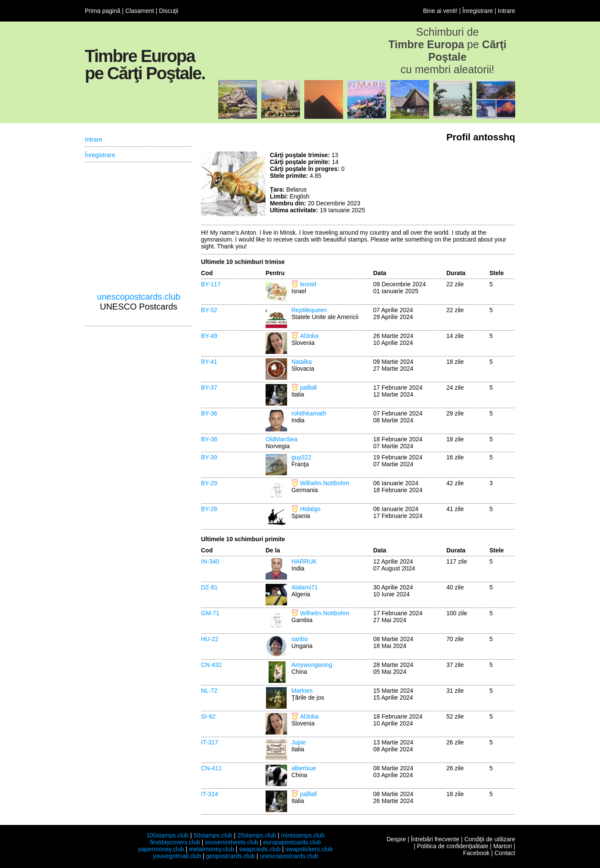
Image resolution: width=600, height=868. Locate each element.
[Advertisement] (451, 184)
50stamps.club (213, 835)
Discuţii (169, 11)
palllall (308, 387)
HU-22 (210, 639)
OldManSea (281, 439)
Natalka (302, 362)
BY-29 (209, 483)
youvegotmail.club (177, 856)
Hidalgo (310, 509)
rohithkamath (309, 413)
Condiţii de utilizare (490, 839)
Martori (503, 846)
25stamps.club (257, 835)
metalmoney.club (212, 849)
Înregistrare (478, 11)
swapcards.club (260, 849)
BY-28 (209, 509)
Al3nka (309, 336)
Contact (505, 853)
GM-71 (210, 613)
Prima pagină (103, 11)
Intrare (507, 11)
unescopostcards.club (138, 297)
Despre (396, 839)
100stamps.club (167, 835)
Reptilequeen (309, 310)
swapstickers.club (309, 849)
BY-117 (211, 284)
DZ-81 (209, 587)
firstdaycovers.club (175, 842)
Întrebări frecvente (435, 839)
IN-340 (210, 561)
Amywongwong (312, 665)
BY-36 (209, 413)
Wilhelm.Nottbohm (325, 483)
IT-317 (210, 742)
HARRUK (304, 561)
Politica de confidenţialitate (453, 846)
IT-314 (210, 794)
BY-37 (209, 387)
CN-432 (211, 665)
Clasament (140, 11)
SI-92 (208, 716)
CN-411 (211, 768)
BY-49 (209, 336)
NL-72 (209, 691)
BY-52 (209, 310)
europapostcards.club (292, 842)
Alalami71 (305, 587)
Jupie (298, 742)
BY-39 (209, 457)
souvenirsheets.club (232, 842)
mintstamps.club (303, 835)
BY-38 (209, 439)
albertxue (304, 768)
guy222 (301, 457)
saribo (300, 639)
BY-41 (209, 362)
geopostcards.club (231, 856)
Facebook (476, 853)
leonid (308, 284)
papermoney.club (161, 849)
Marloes (302, 691)
